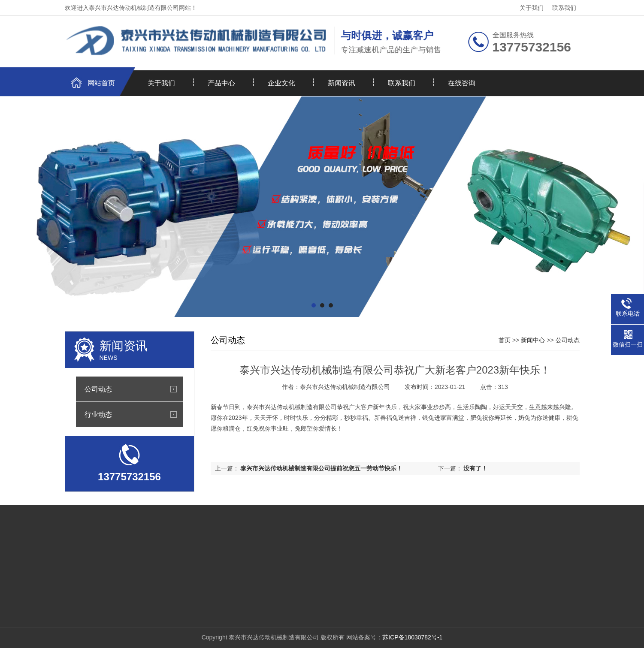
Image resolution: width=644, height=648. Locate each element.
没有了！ (475, 468)
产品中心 (221, 83)
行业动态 (98, 414)
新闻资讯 (342, 83)
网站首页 (101, 83)
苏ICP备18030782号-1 (412, 637)
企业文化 (281, 83)
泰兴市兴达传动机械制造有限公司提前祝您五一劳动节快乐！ (321, 468)
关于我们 (532, 8)
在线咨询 (462, 83)
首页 (505, 340)
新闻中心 (533, 340)
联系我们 (564, 8)
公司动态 (98, 389)
